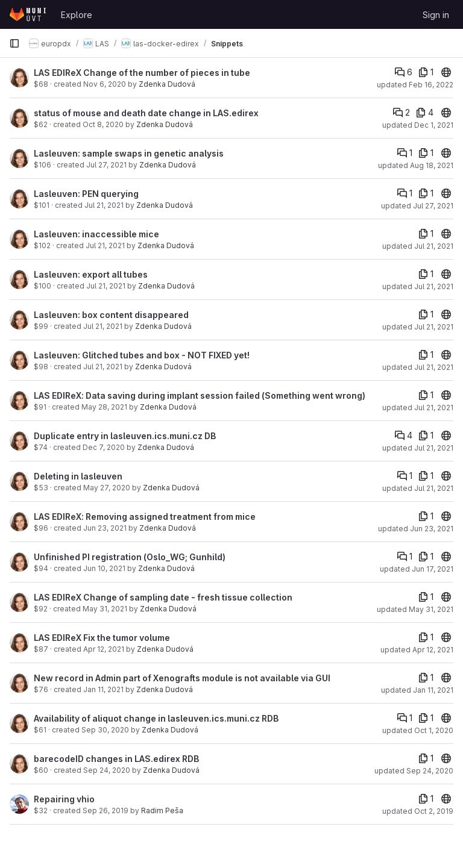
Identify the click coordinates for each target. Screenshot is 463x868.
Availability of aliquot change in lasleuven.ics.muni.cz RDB (156, 718)
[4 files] (425, 113)
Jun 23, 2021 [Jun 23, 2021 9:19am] (105, 528)
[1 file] (426, 72)
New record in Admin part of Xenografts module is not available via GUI (182, 678)
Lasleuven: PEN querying (86, 194)
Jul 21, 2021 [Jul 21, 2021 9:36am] (106, 286)
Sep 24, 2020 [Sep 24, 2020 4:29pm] (107, 770)
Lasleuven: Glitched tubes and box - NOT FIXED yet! (142, 355)
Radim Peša (162, 810)
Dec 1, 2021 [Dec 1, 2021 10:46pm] (434, 125)
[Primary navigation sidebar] (14, 43)
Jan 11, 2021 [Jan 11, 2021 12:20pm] (103, 689)
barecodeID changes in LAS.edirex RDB (116, 759)
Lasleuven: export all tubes (91, 274)
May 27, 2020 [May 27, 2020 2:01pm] (107, 488)
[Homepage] (29, 14)
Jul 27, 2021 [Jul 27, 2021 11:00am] (106, 165)
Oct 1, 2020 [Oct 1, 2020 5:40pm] (434, 730)
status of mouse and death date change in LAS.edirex (146, 113)
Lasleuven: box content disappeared (111, 315)
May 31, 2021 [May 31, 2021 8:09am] (105, 609)
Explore (77, 15)
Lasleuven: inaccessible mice (96, 234)
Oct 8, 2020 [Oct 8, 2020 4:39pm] (103, 124)
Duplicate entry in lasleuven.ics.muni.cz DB (125, 436)
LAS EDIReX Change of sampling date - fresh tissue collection (163, 597)
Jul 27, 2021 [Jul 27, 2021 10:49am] (433, 206)
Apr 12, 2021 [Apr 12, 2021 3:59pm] (104, 649)
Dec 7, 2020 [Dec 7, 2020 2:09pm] (104, 447)
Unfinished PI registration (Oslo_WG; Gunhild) (130, 557)
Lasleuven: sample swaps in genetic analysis (129, 153)
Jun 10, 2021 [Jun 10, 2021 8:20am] (104, 568)
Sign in (436, 15)
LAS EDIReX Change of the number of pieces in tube (142, 73)
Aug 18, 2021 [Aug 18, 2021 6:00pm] (432, 165)
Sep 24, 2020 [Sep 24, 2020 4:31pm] (430, 771)
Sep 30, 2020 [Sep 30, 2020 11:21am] (105, 730)
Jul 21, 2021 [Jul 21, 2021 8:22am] (434, 448)
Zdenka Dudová (167, 84)
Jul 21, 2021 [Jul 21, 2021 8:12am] (434, 488)
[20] (446, 72)
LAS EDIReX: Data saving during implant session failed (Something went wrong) (200, 395)
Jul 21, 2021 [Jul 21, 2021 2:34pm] (104, 205)
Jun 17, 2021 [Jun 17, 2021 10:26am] (433, 569)
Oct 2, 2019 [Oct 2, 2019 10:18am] (434, 811)
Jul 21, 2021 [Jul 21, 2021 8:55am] (103, 367)
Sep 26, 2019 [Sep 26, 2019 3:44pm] (106, 810)
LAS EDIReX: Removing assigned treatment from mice (145, 517)
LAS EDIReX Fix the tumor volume (102, 638)
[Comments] (404, 72)
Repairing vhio (64, 799)
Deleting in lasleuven (78, 476)
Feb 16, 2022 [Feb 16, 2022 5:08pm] (431, 85)
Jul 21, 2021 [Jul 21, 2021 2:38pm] (105, 245)
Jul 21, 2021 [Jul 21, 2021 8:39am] (434, 407)
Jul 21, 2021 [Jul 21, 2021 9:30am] (434, 327)
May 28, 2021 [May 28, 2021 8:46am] (104, 407)
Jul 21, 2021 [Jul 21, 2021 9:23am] (103, 326)
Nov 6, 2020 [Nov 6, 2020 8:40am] (105, 84)
